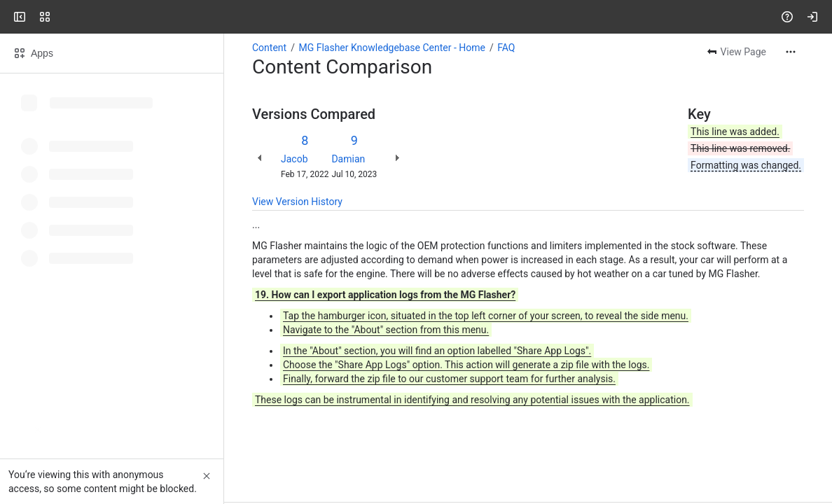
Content (269, 48)
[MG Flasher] (64, 17)
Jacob (294, 159)
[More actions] (791, 52)
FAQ (506, 48)
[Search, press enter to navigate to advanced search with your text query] (413, 17)
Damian (348, 159)
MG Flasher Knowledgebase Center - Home (392, 48)
